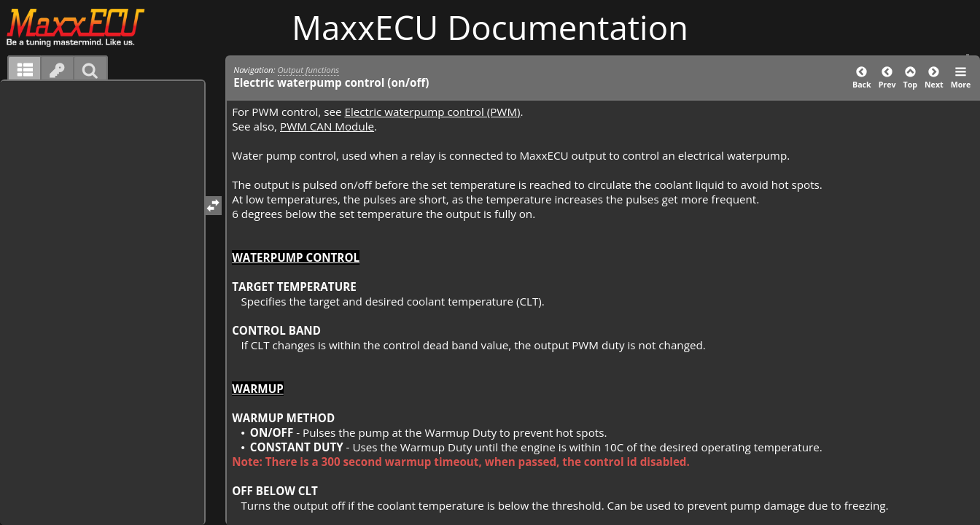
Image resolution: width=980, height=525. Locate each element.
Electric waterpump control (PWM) (432, 112)
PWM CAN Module (327, 126)
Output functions (309, 70)
